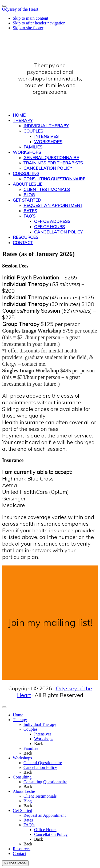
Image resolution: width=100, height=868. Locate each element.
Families (31, 748)
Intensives (43, 734)
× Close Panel (15, 863)
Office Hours (45, 830)
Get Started (22, 810)
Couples (30, 729)
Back (39, 744)
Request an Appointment (45, 815)
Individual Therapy (40, 724)
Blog (28, 801)
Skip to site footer (28, 28)
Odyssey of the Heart (20, 9)
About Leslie (24, 791)
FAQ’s (29, 825)
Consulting (22, 777)
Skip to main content (31, 18)
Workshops (44, 739)
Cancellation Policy (40, 767)
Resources (22, 849)
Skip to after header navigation (39, 23)
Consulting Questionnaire (45, 782)
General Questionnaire (43, 763)
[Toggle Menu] (4, 6)
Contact (19, 854)
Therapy (20, 720)
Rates (28, 820)
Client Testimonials (40, 796)
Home (18, 715)
